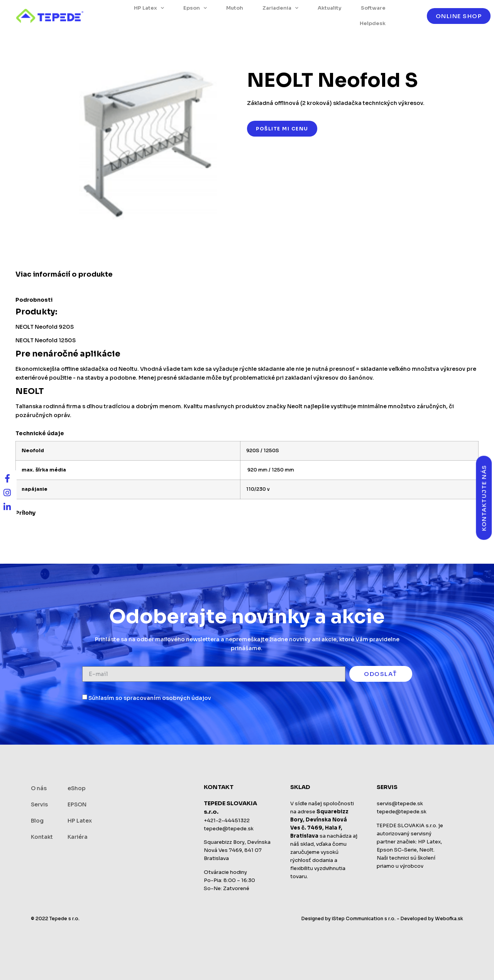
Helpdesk (373, 23)
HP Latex (149, 8)
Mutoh (235, 8)
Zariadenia (280, 8)
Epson (195, 8)
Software (373, 8)
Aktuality (330, 8)
